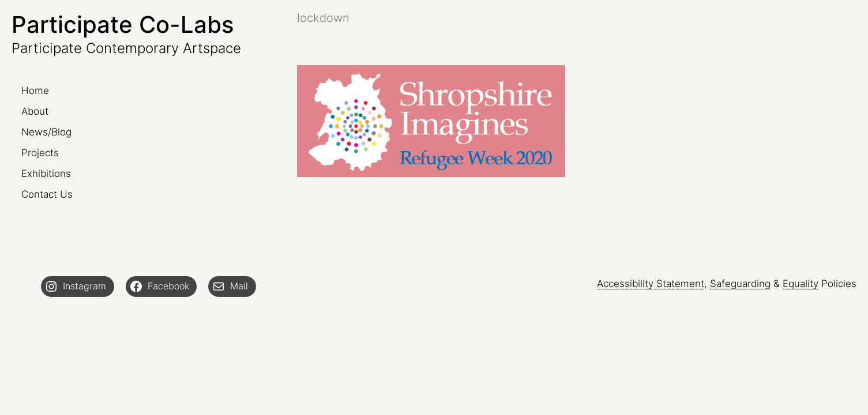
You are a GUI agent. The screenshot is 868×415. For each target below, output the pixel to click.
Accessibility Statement (651, 284)
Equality (801, 284)
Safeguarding (740, 284)
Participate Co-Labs (123, 24)
